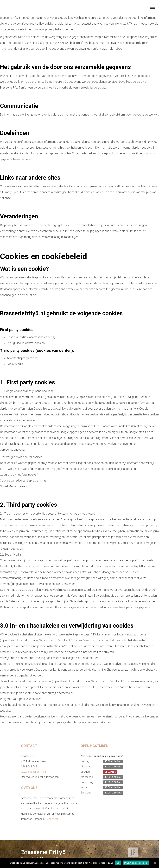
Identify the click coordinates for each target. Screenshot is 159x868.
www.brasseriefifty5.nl (34, 772)
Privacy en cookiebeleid (136, 863)
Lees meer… (53, 819)
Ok (118, 863)
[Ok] (155, 863)
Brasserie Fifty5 (43, 852)
